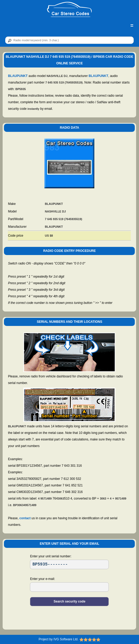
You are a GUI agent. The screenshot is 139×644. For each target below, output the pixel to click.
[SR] (69, 564)
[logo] (69, 10)
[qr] (69, 40)
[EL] (69, 587)
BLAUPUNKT (18, 76)
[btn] (9, 40)
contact (25, 518)
